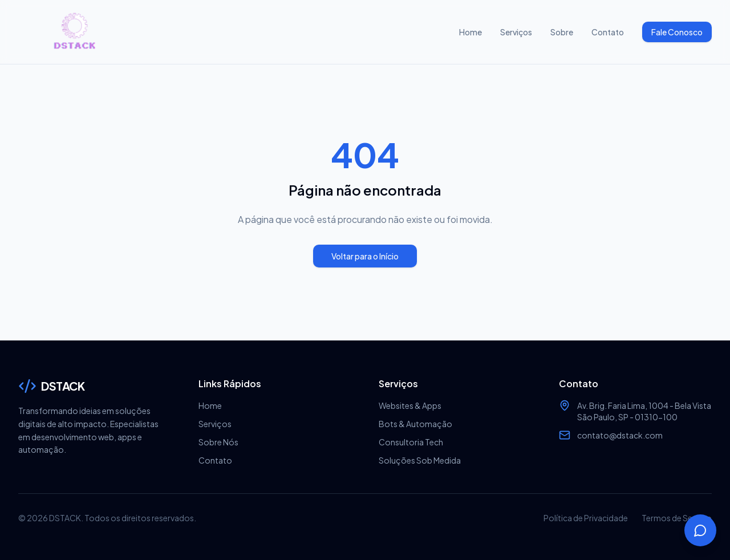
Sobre (562, 32)
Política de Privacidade (586, 518)
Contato (608, 32)
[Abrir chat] (700, 530)
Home (471, 32)
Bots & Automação (415, 424)
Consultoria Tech (411, 442)
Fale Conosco (677, 32)
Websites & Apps (410, 405)
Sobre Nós (218, 442)
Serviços (516, 32)
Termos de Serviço (677, 518)
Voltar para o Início (365, 256)
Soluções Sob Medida (420, 460)
